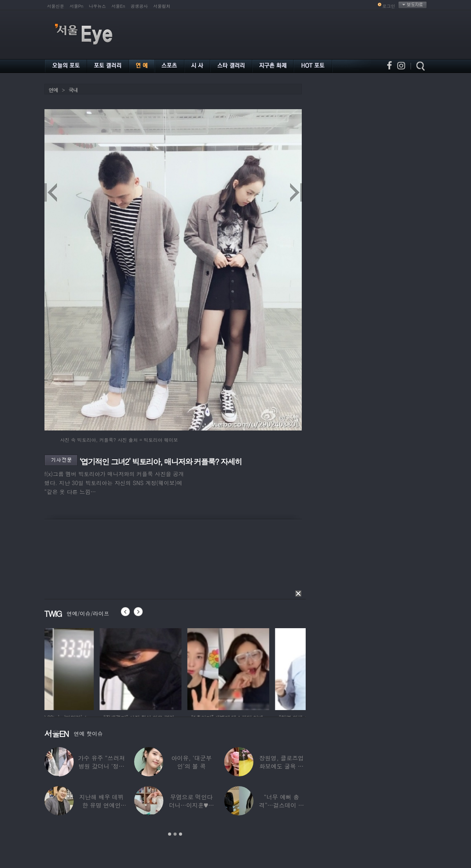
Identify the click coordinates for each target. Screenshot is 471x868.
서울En (118, 6)
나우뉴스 (97, 6)
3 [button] (181, 834)
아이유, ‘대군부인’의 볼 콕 (191, 762)
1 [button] (170, 834)
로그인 (389, 6)
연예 (53, 90)
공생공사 (139, 6)
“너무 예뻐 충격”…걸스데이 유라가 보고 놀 (282, 805)
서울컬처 (162, 6)
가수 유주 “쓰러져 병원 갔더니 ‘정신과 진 (101, 766)
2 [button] (175, 834)
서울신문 (56, 6)
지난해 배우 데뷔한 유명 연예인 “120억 (101, 805)
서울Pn (77, 6)
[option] (85, 668)
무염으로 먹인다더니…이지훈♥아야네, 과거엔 (191, 805)
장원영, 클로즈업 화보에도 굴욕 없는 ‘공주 (282, 766)
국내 (73, 90)
